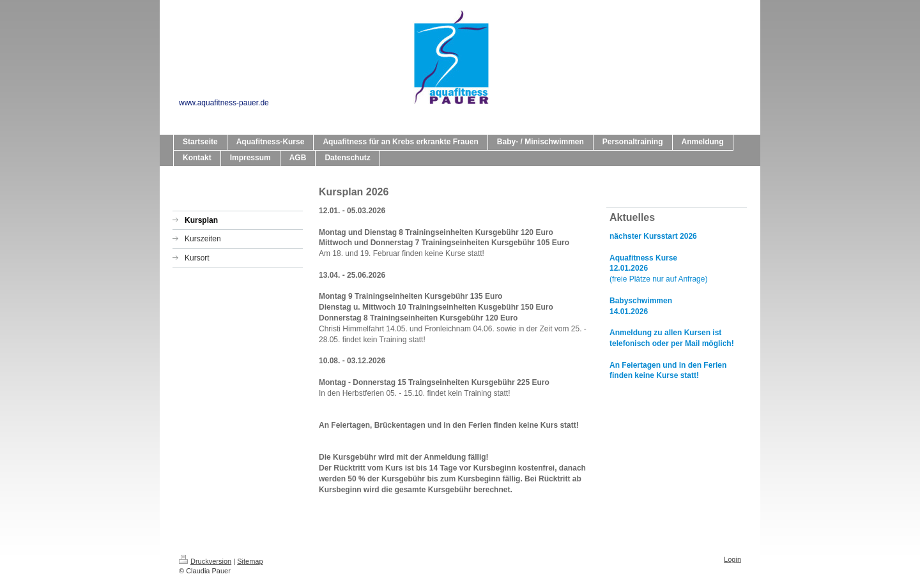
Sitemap (250, 561)
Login (732, 559)
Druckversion (205, 561)
